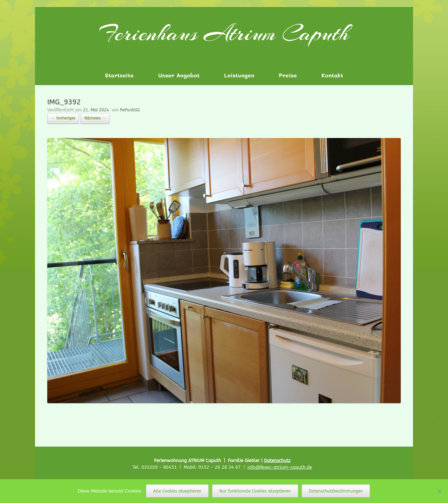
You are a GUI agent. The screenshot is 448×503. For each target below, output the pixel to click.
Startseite (119, 75)
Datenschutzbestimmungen (336, 491)
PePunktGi (130, 110)
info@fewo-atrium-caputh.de (280, 467)
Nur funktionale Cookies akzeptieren (255, 491)
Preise (288, 75)
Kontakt (332, 75)
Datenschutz (277, 460)
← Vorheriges (63, 118)
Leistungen (239, 75)
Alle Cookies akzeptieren (177, 491)
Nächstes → (95, 118)
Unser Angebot (179, 75)
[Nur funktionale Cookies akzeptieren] (439, 491)
